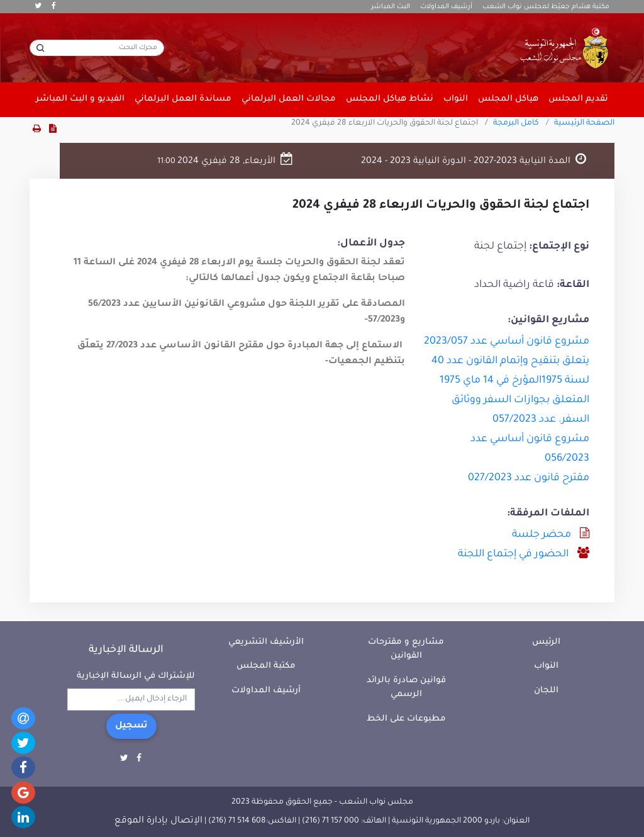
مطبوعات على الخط (406, 719)
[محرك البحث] (97, 48)
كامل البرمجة (516, 123)
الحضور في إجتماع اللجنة (513, 554)
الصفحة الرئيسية (584, 123)
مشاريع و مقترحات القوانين (406, 649)
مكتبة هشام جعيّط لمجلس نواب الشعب (546, 7)
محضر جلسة (541, 535)
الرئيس (546, 642)
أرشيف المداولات (446, 7)
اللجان (546, 691)
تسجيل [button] (131, 726)
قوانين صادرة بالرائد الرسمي (406, 688)
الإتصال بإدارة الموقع (158, 821)
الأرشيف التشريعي (266, 642)
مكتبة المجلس (266, 666)
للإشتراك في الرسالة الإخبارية (136, 676)
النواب (546, 666)
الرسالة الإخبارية (126, 650)
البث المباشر (391, 7)
